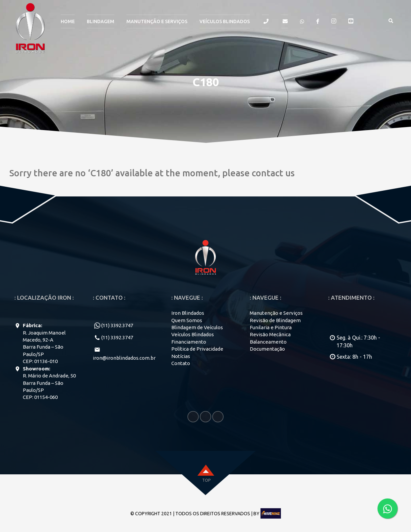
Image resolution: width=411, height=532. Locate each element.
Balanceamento (268, 342)
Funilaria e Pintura (271, 327)
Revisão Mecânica (270, 334)
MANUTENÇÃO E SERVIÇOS (157, 21)
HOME (68, 21)
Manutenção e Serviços (276, 313)
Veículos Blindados (225, 21)
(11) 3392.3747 (117, 325)
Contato (181, 363)
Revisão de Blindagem (275, 320)
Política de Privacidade (197, 349)
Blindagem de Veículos (197, 327)
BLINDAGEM (101, 21)
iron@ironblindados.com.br (124, 358)
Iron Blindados (188, 313)
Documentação (267, 349)
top (206, 480)
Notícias (181, 356)
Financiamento (189, 342)
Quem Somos (187, 320)
